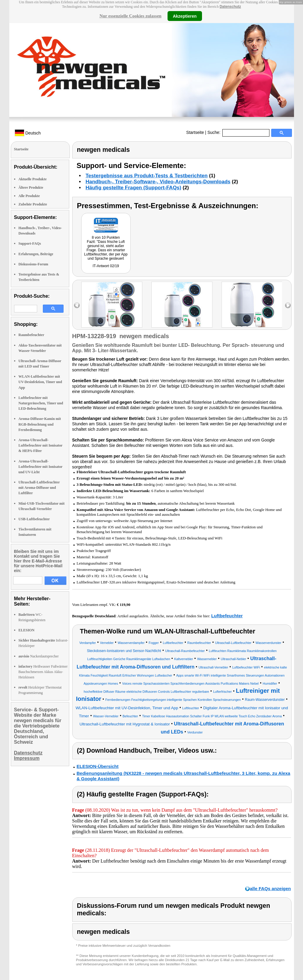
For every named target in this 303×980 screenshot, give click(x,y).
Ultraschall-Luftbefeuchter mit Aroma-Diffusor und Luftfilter (39, 488)
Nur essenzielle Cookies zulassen (131, 16)
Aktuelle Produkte (33, 179)
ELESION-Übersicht (98, 766)
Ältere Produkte (31, 187)
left (77, 305)
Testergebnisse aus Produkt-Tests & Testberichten (147, 176)
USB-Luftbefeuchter (34, 519)
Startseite (195, 132)
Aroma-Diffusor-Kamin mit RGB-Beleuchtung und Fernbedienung (40, 424)
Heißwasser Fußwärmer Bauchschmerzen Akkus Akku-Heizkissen (43, 672)
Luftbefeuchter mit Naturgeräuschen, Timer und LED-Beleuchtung (41, 403)
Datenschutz (230, 7)
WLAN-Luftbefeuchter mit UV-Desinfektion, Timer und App (40, 382)
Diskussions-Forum (33, 264)
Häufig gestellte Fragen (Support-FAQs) (134, 188)
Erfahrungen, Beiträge (36, 254)
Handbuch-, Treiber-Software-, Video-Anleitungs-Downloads (158, 182)
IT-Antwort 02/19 (106, 266)
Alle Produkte (29, 196)
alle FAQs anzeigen (270, 888)
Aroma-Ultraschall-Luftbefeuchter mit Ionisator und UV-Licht (41, 467)
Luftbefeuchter (227, 616)
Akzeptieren (185, 16)
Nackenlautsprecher (39, 656)
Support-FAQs (30, 244)
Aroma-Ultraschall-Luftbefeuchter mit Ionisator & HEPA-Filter (41, 445)
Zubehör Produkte (33, 204)
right (288, 305)
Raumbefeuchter (31, 335)
